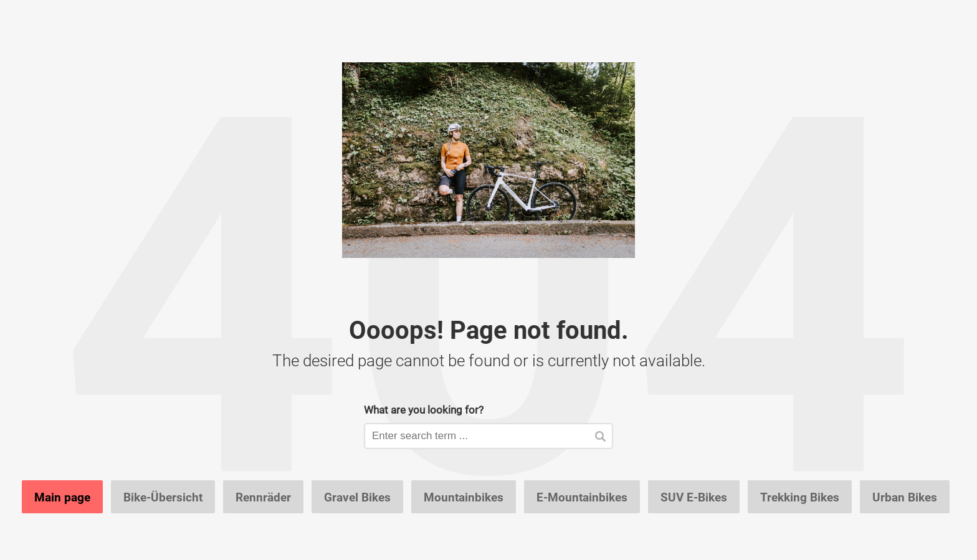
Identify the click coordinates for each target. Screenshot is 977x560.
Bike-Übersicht (163, 497)
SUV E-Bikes (694, 497)
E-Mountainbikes (582, 497)
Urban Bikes (905, 497)
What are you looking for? (424, 410)
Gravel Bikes (357, 497)
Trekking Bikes (800, 497)
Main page (62, 497)
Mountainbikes (464, 497)
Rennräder (263, 497)
